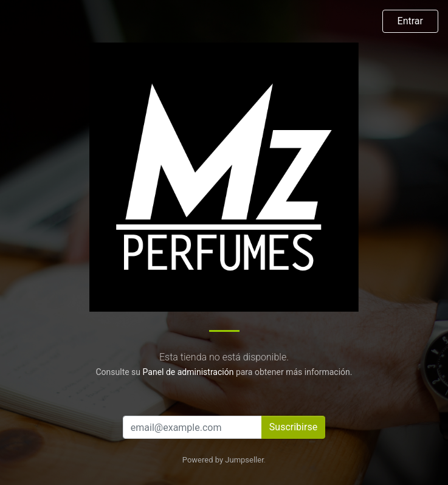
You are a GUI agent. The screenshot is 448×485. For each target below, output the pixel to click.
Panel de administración (188, 372)
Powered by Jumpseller (223, 460)
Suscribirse (293, 427)
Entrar (410, 21)
